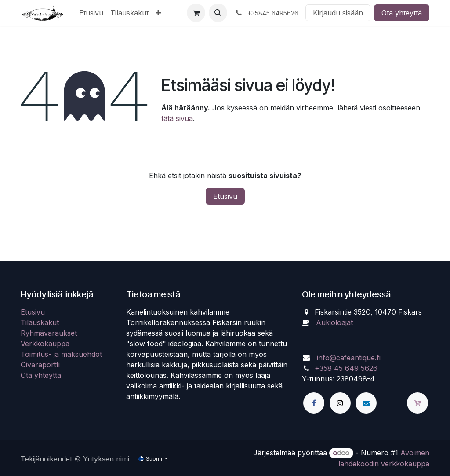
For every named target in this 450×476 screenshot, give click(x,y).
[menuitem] (91, 13)
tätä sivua (177, 118)
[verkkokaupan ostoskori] (196, 13)
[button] (218, 13)
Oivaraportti (40, 365)
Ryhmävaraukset (49, 333)
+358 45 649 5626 (346, 368)
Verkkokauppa (45, 344)
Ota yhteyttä (402, 13)
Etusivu (225, 196)
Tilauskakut (40, 322)
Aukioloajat (334, 322)
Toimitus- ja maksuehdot (61, 354)
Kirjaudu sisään (338, 13)
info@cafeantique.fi (349, 358)
